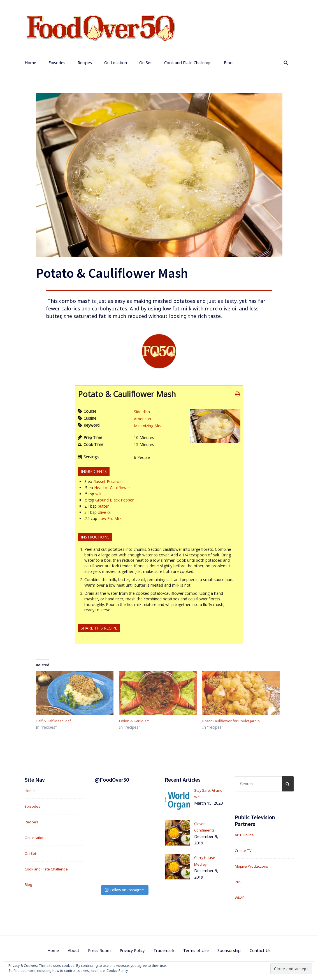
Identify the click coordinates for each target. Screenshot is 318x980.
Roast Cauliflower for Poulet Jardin (235, 721)
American (142, 419)
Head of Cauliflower (112, 488)
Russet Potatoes (108, 481)
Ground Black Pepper (114, 500)
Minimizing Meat (149, 426)
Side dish (142, 412)
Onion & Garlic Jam (136, 721)
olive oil (105, 512)
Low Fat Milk (110, 518)
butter (103, 506)
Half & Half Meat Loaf (56, 721)
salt (98, 494)
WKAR (240, 898)
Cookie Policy (117, 971)
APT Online (245, 836)
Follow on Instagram (125, 853)
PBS (239, 883)
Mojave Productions (254, 867)
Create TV (244, 851)
